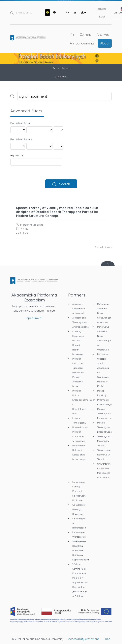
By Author (17, 155)
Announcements (82, 43)
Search (65, 184)
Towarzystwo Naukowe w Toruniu (104, 455)
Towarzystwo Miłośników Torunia (104, 441)
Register (101, 9)
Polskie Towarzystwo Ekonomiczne (104, 413)
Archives (103, 34)
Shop (107, 639)
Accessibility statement (84, 639)
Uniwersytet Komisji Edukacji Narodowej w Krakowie (79, 491)
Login (103, 16)
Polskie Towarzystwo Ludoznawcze (104, 427)
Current (85, 34)
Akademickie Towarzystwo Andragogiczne (80, 322)
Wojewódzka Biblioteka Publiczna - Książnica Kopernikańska (81, 550)
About (105, 43)
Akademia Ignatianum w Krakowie (79, 309)
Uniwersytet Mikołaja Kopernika (79, 509)
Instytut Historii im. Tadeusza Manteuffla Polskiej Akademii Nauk (78, 372)
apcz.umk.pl (34, 318)
